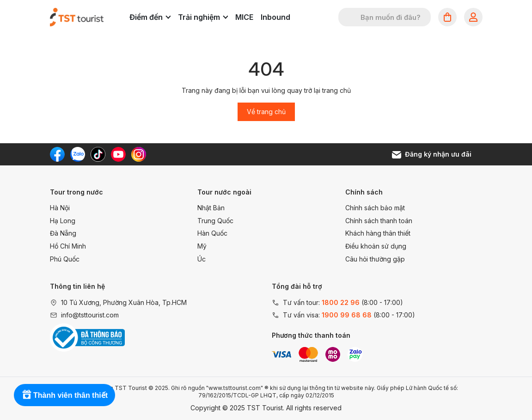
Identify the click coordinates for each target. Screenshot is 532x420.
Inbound (275, 17)
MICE (244, 17)
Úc (202, 259)
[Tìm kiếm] (351, 17)
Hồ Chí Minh (68, 246)
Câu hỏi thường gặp (375, 259)
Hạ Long (63, 221)
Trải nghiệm (203, 17)
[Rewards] (64, 395)
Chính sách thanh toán (379, 221)
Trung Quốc (215, 221)
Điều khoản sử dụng (376, 246)
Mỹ (202, 246)
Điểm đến (150, 17)
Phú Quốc (65, 259)
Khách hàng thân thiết (378, 233)
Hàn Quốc (212, 233)
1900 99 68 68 (347, 315)
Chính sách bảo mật (375, 208)
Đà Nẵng (63, 233)
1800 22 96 (341, 302)
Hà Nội (60, 208)
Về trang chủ (266, 112)
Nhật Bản (211, 208)
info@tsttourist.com (90, 315)
